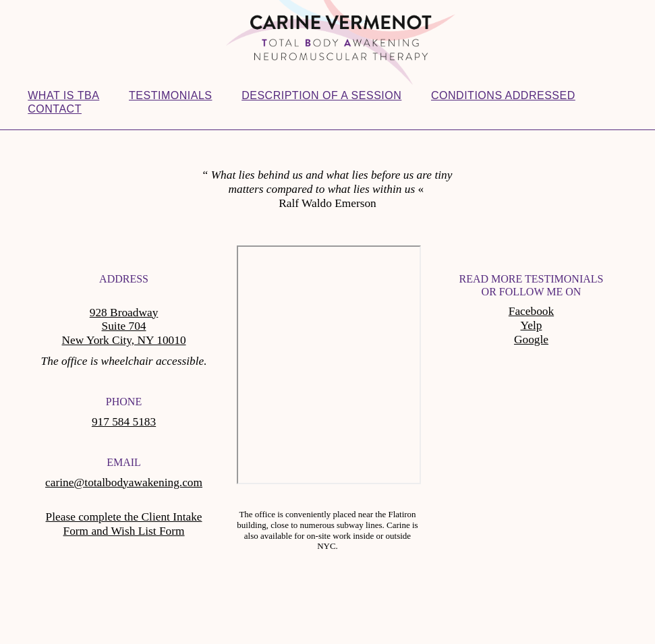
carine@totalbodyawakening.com (124, 482)
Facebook (531, 311)
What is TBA (63, 95)
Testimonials (170, 95)
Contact (55, 109)
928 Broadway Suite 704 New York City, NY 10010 (124, 327)
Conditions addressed (503, 95)
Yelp (531, 325)
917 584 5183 (124, 422)
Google (531, 340)
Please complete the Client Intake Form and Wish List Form (124, 524)
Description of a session (321, 95)
